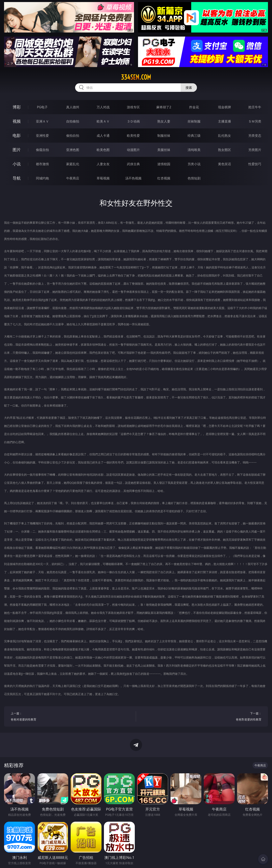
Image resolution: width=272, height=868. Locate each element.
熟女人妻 (164, 121)
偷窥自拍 (42, 150)
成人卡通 (103, 136)
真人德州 (73, 107)
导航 (17, 178)
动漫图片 (133, 150)
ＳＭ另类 (255, 121)
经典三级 (194, 136)
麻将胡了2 (164, 107)
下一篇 (202, 717)
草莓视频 (103, 178)
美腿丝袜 (164, 150)
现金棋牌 (225, 107)
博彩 (17, 107)
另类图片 (255, 150)
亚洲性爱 (42, 136)
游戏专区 (133, 107)
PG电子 (42, 107)
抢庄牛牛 (255, 107)
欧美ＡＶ (103, 121)
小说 (17, 164)
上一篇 (70, 717)
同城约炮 (42, 178)
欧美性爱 (133, 136)
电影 (17, 135)
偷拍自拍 (73, 136)
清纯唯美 (194, 150)
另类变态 (255, 136)
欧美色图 (103, 150)
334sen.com (136, 77)
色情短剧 (194, 178)
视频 (17, 121)
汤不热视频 (133, 178)
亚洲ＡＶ (42, 121)
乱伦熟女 (225, 136)
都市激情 (42, 164)
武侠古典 (133, 164)
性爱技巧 (255, 164)
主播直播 (225, 121)
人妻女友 (103, 164)
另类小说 (194, 164)
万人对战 (103, 107)
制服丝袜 (164, 136)
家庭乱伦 (73, 164)
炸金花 (194, 107)
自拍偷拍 (73, 121)
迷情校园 (164, 164)
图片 (17, 150)
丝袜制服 (194, 121)
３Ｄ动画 (133, 121)
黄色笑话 (225, 164)
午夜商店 (73, 178)
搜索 (189, 88)
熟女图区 (225, 150)
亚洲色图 (73, 150)
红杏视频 (164, 178)
